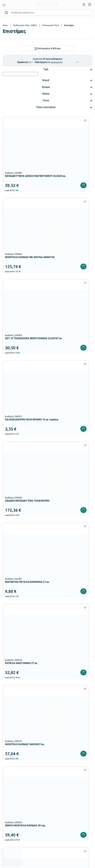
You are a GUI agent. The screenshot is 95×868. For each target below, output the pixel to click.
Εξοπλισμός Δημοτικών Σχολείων (16, 770)
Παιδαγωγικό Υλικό (51, 25)
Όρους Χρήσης (52, 705)
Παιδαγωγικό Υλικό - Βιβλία (25, 25)
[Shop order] (63, 62)
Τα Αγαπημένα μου (55, 805)
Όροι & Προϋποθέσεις (11, 818)
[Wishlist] (42, 120)
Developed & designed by (48, 864)
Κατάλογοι (52, 770)
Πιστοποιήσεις (53, 765)
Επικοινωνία (52, 809)
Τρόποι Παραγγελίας (11, 800)
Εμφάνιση (23, 62)
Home (5, 25)
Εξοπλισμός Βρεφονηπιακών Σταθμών (18, 761)
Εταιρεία (51, 761)
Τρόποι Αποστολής (10, 809)
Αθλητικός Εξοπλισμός (12, 783)
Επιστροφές (8, 813)
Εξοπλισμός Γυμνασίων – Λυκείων (16, 774)
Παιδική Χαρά (8, 779)
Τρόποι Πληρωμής (10, 805)
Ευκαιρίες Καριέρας (55, 779)
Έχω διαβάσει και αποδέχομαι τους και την (48, 705)
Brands (50, 774)
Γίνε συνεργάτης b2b (56, 783)
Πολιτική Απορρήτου (79, 705)
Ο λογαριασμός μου (55, 800)
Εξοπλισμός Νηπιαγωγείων (13, 765)
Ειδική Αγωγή (8, 787)
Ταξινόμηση (41, 62)
